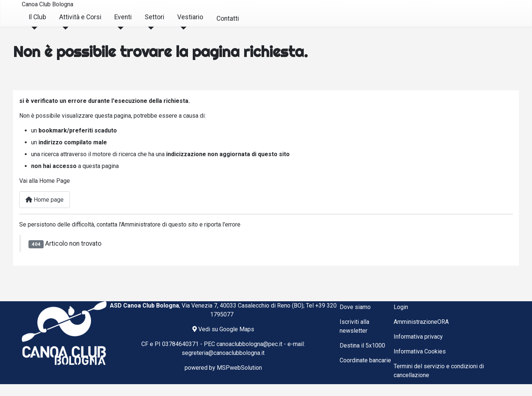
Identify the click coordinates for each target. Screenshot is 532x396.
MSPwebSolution (239, 368)
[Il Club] (33, 28)
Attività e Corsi (80, 17)
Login (401, 307)
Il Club (37, 17)
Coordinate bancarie (365, 360)
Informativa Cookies (420, 351)
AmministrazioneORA (421, 322)
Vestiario (190, 17)
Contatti (228, 19)
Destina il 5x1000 (362, 345)
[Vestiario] (182, 28)
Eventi (123, 17)
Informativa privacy (418, 337)
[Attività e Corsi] (64, 28)
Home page (45, 200)
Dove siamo (355, 307)
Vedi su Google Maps (223, 329)
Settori (154, 17)
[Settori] (149, 28)
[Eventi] (119, 28)
